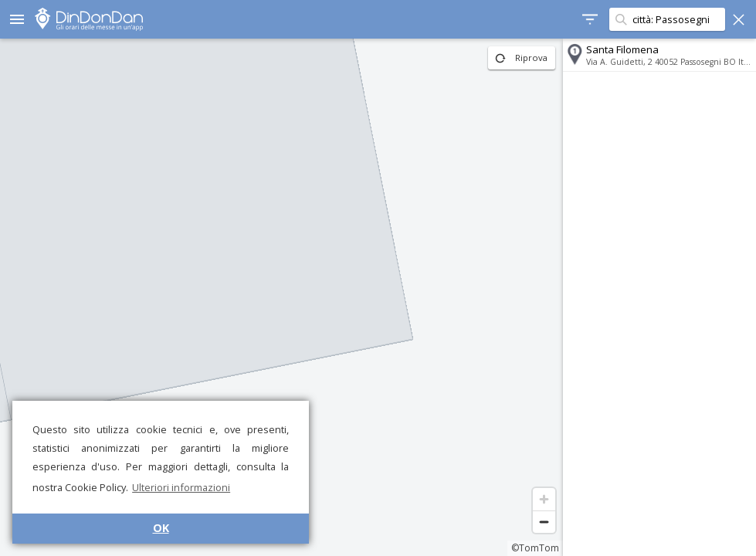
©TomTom (535, 548)
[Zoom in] (544, 499)
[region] (281, 297)
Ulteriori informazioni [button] (181, 487)
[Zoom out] (544, 522)
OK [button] (161, 528)
